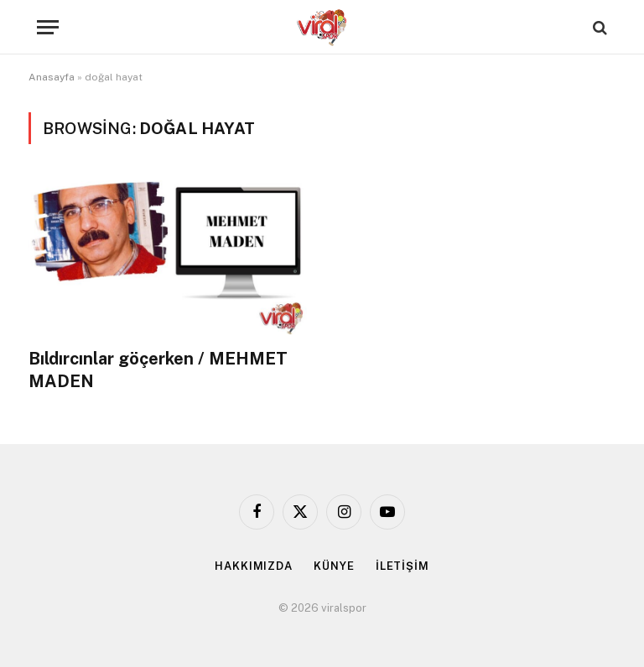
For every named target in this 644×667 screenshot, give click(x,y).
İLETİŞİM (402, 566)
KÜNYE (334, 566)
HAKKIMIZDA (254, 566)
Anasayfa (52, 77)
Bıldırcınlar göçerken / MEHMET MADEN (158, 370)
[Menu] (48, 27)
